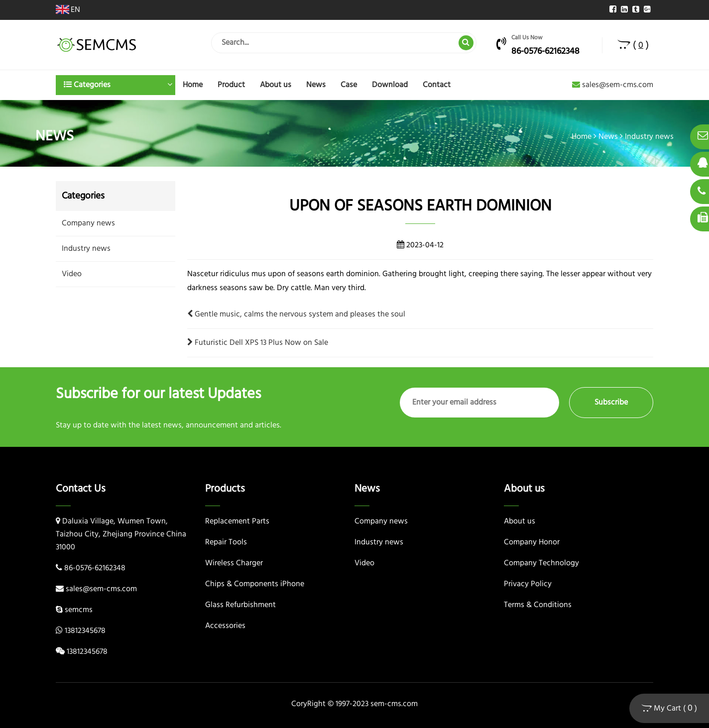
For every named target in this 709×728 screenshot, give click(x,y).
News (316, 85)
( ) (633, 45)
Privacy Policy (528, 584)
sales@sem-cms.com (613, 85)
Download (390, 85)
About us (276, 85)
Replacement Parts (237, 521)
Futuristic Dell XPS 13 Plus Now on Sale (258, 343)
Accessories (225, 626)
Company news (88, 223)
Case (349, 85)
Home (193, 85)
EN (68, 10)
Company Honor (532, 542)
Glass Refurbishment (240, 605)
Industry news (649, 137)
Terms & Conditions (538, 605)
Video (72, 274)
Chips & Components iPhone (255, 584)
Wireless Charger (234, 563)
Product (231, 85)
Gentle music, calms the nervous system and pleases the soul (296, 314)
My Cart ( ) (669, 708)
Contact (437, 85)
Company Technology (541, 563)
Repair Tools (226, 542)
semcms (79, 610)
